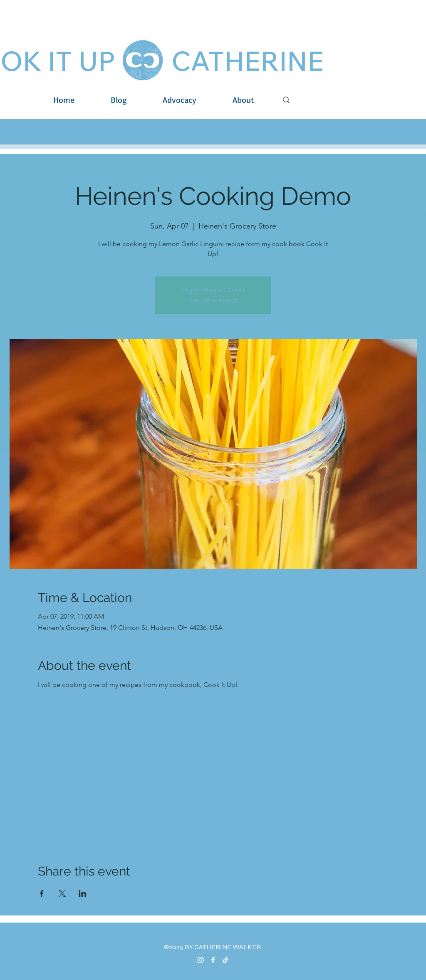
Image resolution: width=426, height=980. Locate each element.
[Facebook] (213, 960)
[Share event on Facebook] (42, 893)
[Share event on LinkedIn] (83, 893)
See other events (213, 300)
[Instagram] (201, 960)
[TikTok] (225, 960)
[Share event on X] (62, 893)
